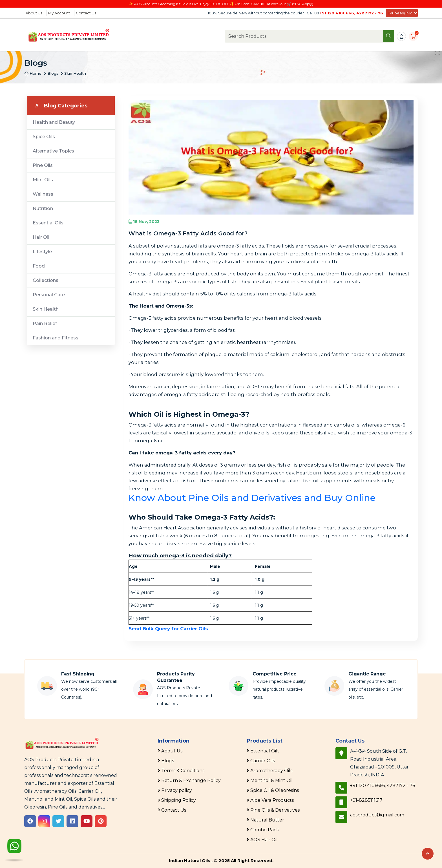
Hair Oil (41, 237)
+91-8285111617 (366, 800)
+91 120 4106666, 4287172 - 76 (351, 13)
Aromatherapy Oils (271, 771)
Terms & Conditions (183, 771)
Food (39, 266)
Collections (46, 280)
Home (33, 73)
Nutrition (43, 208)
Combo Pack (265, 830)
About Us (34, 13)
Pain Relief (45, 323)
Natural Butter (267, 820)
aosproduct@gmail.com (377, 815)
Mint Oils (43, 180)
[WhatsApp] (14, 847)
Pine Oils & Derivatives (275, 810)
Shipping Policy (179, 800)
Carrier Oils (263, 761)
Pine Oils (43, 165)
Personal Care (49, 295)
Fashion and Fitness (56, 338)
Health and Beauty (54, 122)
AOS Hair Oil (264, 840)
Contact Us (86, 13)
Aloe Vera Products (272, 800)
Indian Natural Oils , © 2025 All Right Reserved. (221, 861)
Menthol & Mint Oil (271, 780)
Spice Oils (44, 137)
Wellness (43, 194)
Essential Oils (48, 223)
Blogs (53, 73)
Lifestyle (42, 252)
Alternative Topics (53, 151)
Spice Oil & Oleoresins (275, 790)
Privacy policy (177, 790)
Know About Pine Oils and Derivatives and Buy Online (252, 498)
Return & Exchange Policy (191, 780)
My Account (59, 13)
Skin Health (75, 73)
